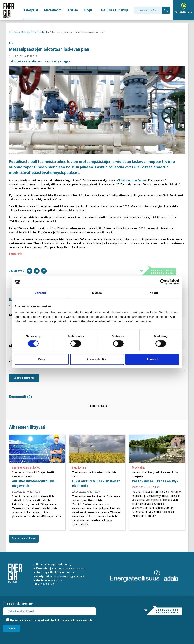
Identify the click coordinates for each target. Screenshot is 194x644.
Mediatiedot (53, 10)
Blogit (88, 10)
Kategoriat (31, 10)
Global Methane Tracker (132, 180)
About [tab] (154, 293)
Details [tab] (97, 293)
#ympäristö (15, 254)
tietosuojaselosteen (67, 620)
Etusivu (14, 32)
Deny (42, 359)
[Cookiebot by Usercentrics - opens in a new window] (163, 282)
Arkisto (73, 10)
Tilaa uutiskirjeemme (18, 603)
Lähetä (12, 628)
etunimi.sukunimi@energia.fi (68, 576)
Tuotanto (43, 32)
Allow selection (97, 359)
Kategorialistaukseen (24, 539)
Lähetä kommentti (24, 378)
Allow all (152, 359)
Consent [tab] (40, 293)
